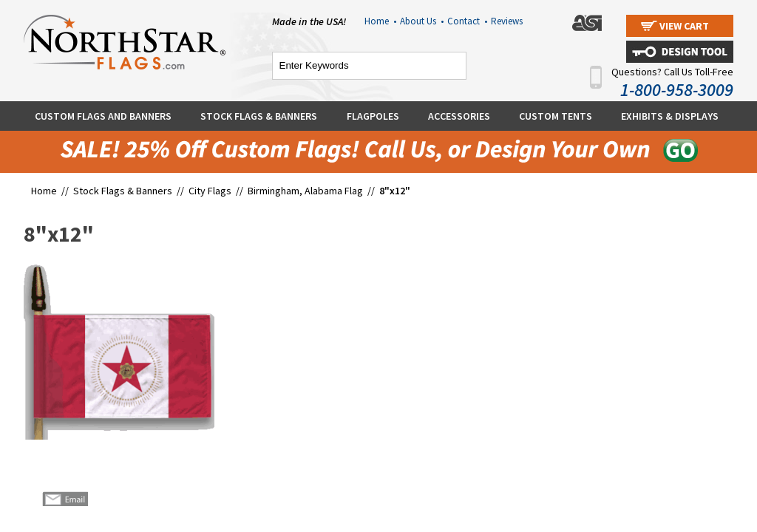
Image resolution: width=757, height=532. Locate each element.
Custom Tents (556, 116)
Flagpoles (373, 116)
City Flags (210, 191)
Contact (467, 21)
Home (380, 21)
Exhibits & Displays (670, 116)
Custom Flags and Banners (103, 116)
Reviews (507, 21)
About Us (422, 21)
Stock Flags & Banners (259, 116)
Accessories (459, 116)
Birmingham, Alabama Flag (305, 191)
